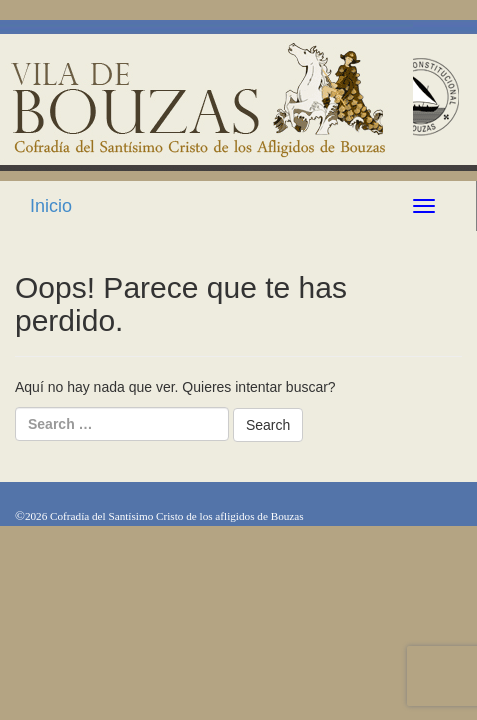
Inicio (51, 206)
